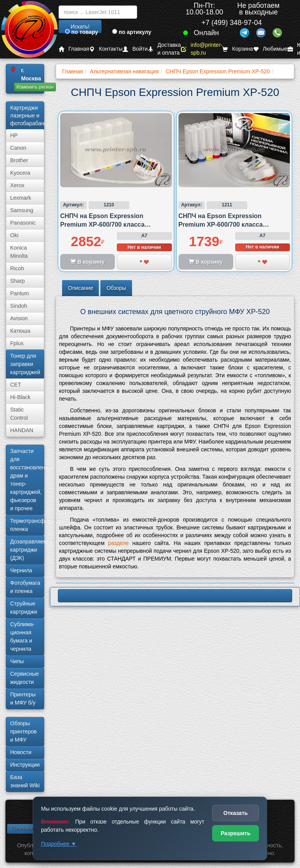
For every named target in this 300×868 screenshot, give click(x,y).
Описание (80, 288)
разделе (119, 543)
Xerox (17, 185)
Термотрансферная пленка (27, 525)
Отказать (236, 813)
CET (16, 385)
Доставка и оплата (164, 49)
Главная (74, 49)
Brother (19, 160)
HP (14, 135)
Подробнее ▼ (59, 844)
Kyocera (20, 173)
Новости (21, 752)
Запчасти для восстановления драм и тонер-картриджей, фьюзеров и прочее (27, 480)
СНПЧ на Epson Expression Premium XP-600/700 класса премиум (102, 225)
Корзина (237, 49)
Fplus (17, 343)
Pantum (20, 293)
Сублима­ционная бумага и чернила (22, 636)
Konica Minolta (19, 252)
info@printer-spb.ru (202, 49)
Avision (19, 318)
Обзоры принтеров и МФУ (23, 731)
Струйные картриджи (24, 608)
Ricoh (17, 268)
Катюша (20, 331)
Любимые (270, 49)
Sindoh (19, 306)
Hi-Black (20, 397)
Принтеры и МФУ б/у (23, 698)
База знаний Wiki (25, 781)
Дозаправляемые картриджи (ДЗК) (27, 550)
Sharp (17, 281)
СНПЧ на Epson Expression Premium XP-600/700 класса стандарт (221, 225)
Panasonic (23, 223)
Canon (18, 148)
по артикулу (132, 32)
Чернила (21, 570)
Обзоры (116, 288)
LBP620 (175, 596)
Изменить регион (35, 87)
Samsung (22, 210)
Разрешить (236, 833)
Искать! (80, 27)
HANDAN (22, 430)
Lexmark (21, 198)
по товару (81, 32)
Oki (14, 235)
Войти (135, 49)
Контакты (106, 49)
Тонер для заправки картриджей (25, 364)
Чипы (17, 661)
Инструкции (25, 765)
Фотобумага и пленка (25, 587)
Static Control (19, 414)
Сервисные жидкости (25, 678)
